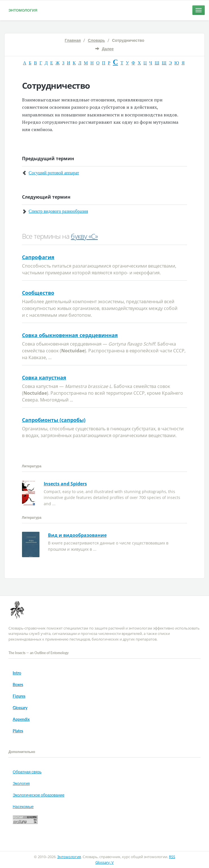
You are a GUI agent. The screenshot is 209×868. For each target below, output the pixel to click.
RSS (172, 857)
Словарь (96, 40)
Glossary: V (104, 862)
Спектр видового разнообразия (58, 211)
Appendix (21, 719)
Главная (73, 40)
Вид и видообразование (77, 535)
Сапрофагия (38, 257)
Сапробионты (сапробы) (54, 420)
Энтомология (23, 10)
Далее (108, 49)
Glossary (20, 708)
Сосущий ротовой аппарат (54, 173)
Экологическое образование (38, 795)
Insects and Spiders (65, 484)
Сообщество (38, 293)
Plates (18, 731)
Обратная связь (27, 772)
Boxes (18, 684)
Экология (21, 783)
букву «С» (84, 236)
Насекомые (23, 807)
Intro (17, 673)
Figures (19, 696)
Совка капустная (44, 377)
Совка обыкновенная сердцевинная (70, 335)
